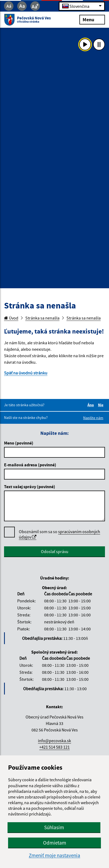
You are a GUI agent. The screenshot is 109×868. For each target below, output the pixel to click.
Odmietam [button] (55, 843)
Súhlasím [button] (54, 827)
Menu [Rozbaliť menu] (92, 19)
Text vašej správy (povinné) (30, 487)
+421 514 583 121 (55, 747)
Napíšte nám (93, 418)
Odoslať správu (55, 551)
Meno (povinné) (19, 443)
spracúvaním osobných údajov (59, 534)
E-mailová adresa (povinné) (30, 465)
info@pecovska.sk (55, 741)
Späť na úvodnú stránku (26, 373)
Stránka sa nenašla (42, 318)
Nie (101, 405)
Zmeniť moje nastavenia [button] (55, 855)
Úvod (11, 318)
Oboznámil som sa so (59, 534)
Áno (92, 405)
